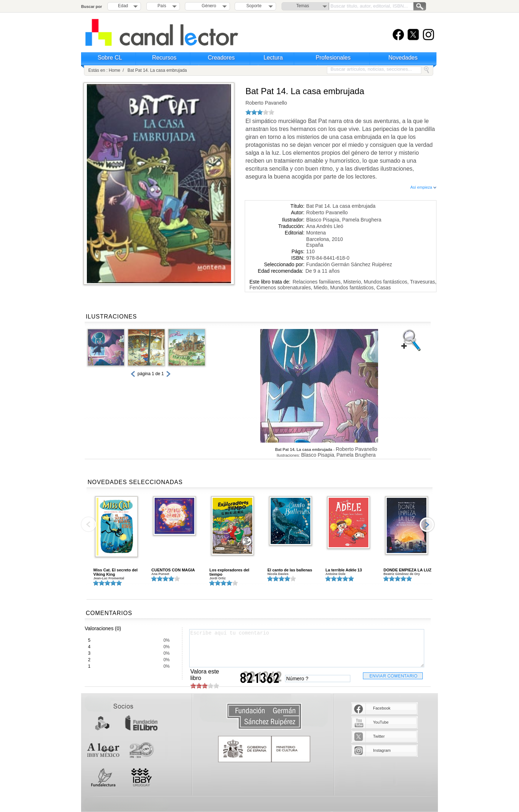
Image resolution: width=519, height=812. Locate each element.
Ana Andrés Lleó (325, 226)
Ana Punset (160, 574)
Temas (303, 6)
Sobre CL (110, 58)
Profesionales (333, 58)
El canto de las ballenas (290, 570)
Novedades (403, 58)
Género (208, 6)
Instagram (382, 750)
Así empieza (423, 187)
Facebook (382, 708)
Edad (123, 6)
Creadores (221, 58)
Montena (316, 233)
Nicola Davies (278, 574)
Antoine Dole (336, 574)
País (162, 6)
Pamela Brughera (362, 220)
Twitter (379, 736)
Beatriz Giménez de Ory (402, 574)
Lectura (273, 58)
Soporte (254, 6)
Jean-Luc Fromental (109, 578)
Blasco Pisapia (323, 220)
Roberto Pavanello (266, 103)
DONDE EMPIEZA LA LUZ (407, 570)
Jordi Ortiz (218, 578)
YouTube (381, 722)
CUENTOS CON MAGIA (173, 570)
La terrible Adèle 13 (344, 570)
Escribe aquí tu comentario (307, 648)
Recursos (164, 58)
